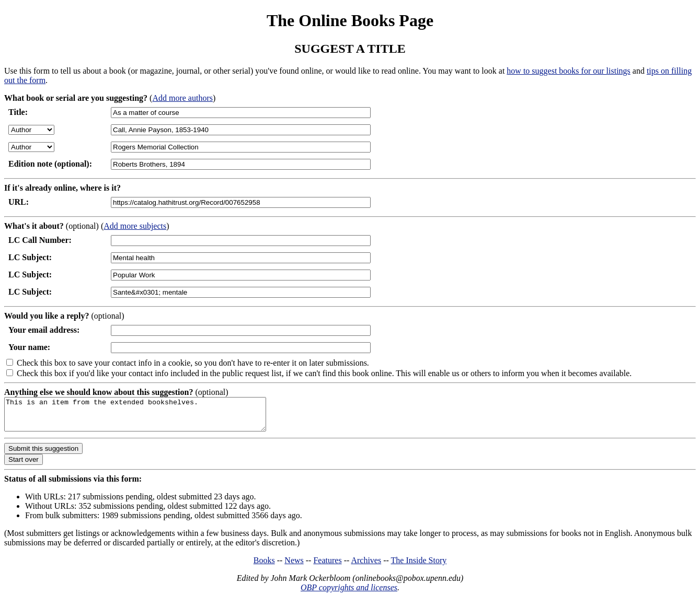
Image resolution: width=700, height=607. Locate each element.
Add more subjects (135, 226)
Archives (366, 567)
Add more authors (182, 98)
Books (264, 567)
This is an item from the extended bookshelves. (151, 417)
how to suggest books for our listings (568, 71)
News (294, 567)
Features (327, 567)
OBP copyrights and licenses (349, 594)
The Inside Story (419, 567)
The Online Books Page (350, 20)
